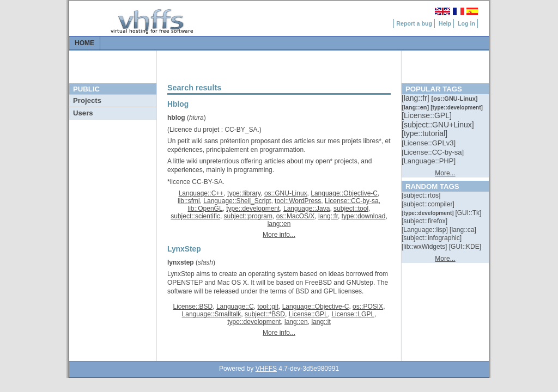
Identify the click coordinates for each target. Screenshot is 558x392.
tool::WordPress (298, 201)
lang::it (321, 322)
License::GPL (308, 314)
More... (445, 173)
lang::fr (328, 216)
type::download (364, 216)
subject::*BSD (265, 314)
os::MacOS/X (296, 216)
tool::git (268, 307)
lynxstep (181, 262)
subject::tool (351, 209)
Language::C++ (201, 193)
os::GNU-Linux (286, 193)
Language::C (235, 307)
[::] (416, 98)
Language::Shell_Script (237, 201)
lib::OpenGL (205, 209)
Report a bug (414, 23)
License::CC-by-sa (352, 201)
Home (84, 43)
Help (445, 23)
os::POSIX (368, 307)
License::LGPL (353, 314)
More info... (279, 235)
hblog (176, 118)
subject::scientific (195, 216)
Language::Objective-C (344, 193)
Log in (466, 23)
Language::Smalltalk (212, 314)
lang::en (279, 224)
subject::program (248, 216)
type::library (244, 193)
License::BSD (193, 307)
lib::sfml (189, 201)
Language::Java (307, 209)
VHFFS (266, 369)
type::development (253, 209)
